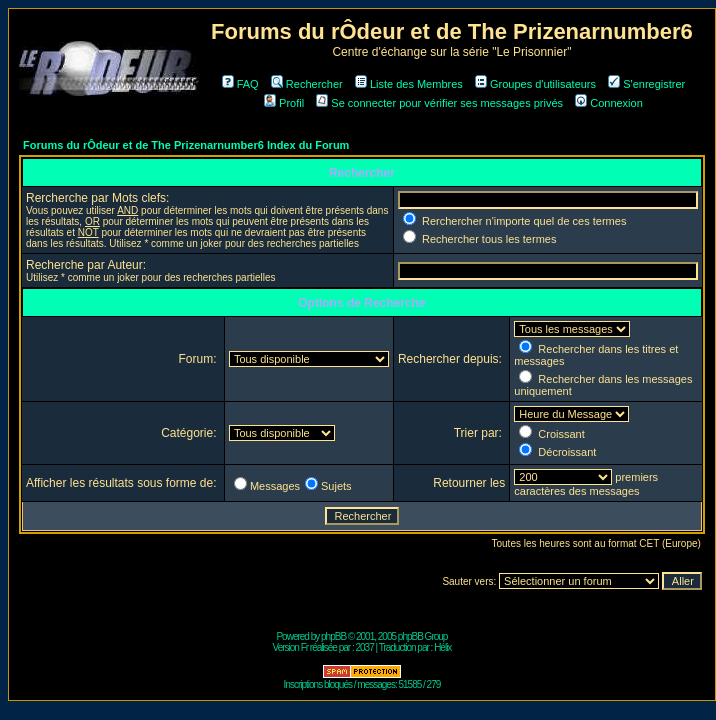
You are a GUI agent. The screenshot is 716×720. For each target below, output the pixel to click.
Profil (284, 103)
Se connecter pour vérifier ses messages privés (439, 103)
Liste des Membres (409, 84)
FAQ (240, 84)
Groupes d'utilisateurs (535, 84)
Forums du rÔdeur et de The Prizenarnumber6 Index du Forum (186, 145)
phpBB (333, 636)
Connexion (609, 103)
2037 (364, 647)
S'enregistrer (646, 84)
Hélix (442, 647)
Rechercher (307, 84)
